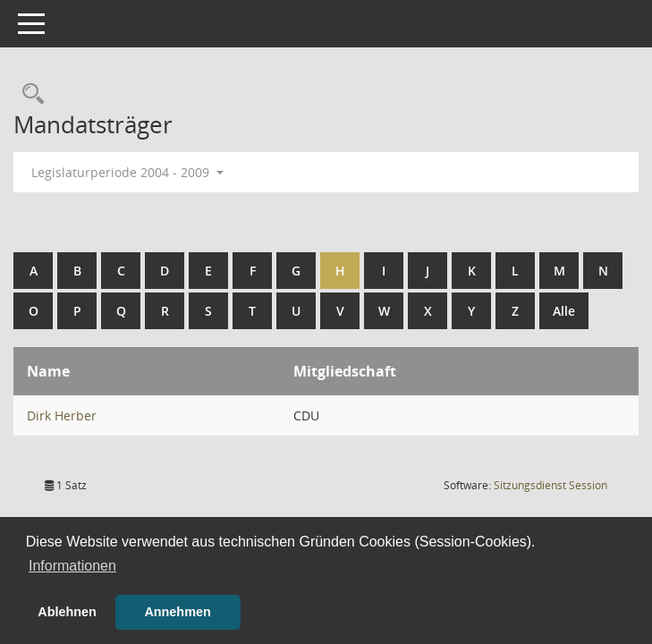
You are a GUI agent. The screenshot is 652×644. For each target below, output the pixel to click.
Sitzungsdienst (550, 485)
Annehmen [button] (177, 612)
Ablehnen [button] (67, 612)
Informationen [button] (72, 566)
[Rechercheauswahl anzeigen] (29, 94)
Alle (564, 311)
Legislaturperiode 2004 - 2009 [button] (127, 172)
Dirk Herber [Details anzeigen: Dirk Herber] (62, 415)
